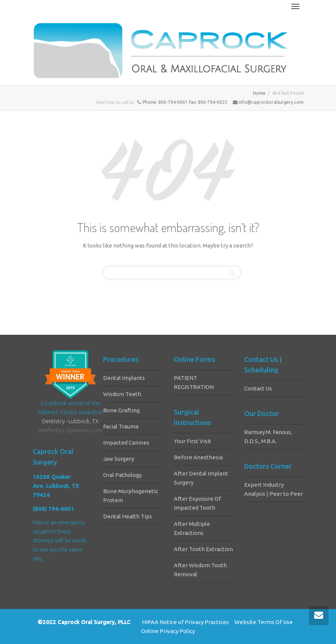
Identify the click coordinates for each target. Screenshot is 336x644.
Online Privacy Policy (168, 631)
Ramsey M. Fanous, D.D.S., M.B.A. (268, 437)
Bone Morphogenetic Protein (131, 496)
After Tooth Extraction (203, 549)
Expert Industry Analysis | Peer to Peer (274, 489)
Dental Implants (124, 378)
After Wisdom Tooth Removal (200, 570)
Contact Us (258, 388)
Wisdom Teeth (122, 394)
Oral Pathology (122, 475)
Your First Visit (192, 441)
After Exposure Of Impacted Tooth (197, 503)
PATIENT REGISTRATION (194, 382)
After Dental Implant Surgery (201, 478)
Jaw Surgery (119, 459)
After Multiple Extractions (192, 528)
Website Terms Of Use (264, 622)
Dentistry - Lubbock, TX (70, 421)
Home (259, 93)
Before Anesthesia (198, 457)
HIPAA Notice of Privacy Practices (185, 622)
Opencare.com (84, 430)
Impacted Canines (126, 443)
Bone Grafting (121, 410)
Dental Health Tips (128, 516)
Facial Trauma (121, 426)
